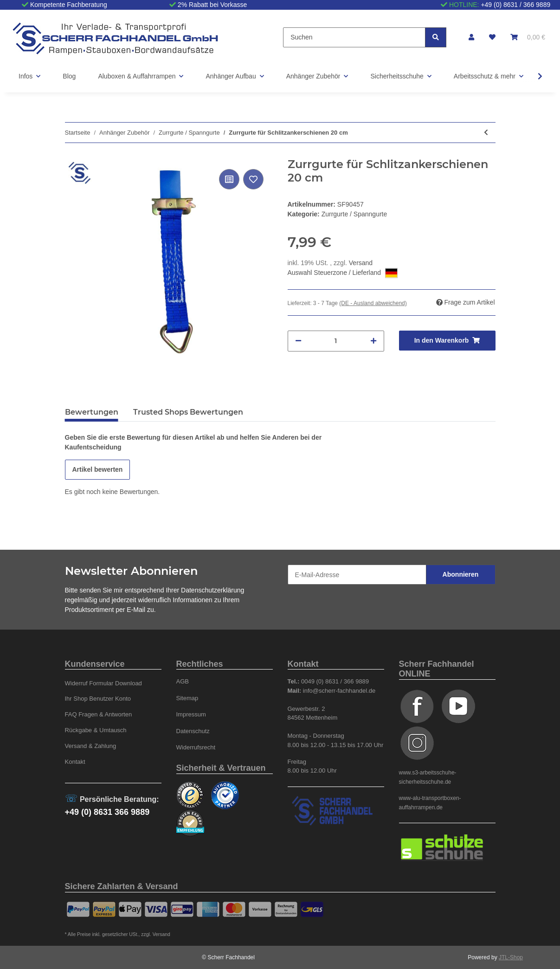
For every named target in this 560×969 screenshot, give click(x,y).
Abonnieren (461, 574)
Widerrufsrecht (196, 747)
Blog (69, 76)
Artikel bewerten (98, 469)
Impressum (191, 714)
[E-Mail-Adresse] (357, 575)
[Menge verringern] (298, 341)
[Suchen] (354, 37)
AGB (183, 681)
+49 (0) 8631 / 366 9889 (515, 5)
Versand (361, 263)
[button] (471, 37)
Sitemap (187, 698)
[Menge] (336, 341)
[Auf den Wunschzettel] (253, 179)
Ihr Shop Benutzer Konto (98, 699)
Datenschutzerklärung (212, 590)
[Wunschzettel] (492, 37)
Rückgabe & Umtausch (96, 730)
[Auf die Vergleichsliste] (229, 179)
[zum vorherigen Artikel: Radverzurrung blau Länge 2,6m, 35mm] (486, 133)
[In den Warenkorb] (447, 341)
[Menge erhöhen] (373, 341)
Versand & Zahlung (91, 746)
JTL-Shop (511, 957)
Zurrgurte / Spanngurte (354, 214)
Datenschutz (193, 731)
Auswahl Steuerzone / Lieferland (343, 273)
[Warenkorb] (528, 37)
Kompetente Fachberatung (69, 5)
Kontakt (75, 762)
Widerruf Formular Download (103, 683)
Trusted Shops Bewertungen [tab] (188, 412)
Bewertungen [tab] (92, 412)
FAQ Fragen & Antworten (99, 714)
